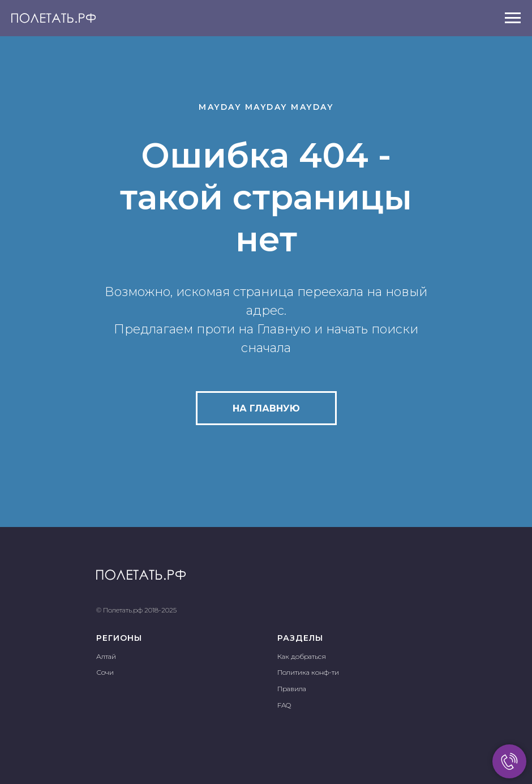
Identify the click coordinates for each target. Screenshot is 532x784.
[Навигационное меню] (513, 18)
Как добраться (302, 656)
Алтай (106, 656)
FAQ (284, 705)
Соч (103, 672)
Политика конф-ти (308, 672)
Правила (292, 689)
